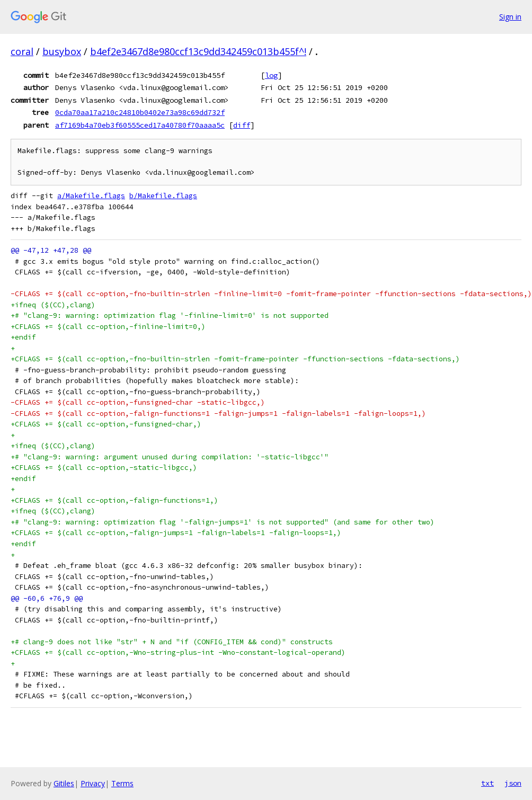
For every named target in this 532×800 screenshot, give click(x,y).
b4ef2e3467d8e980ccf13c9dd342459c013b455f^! (198, 51)
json (513, 783)
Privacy (93, 783)
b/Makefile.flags (163, 196)
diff (242, 125)
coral (22, 51)
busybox (62, 51)
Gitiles (64, 783)
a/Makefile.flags (91, 196)
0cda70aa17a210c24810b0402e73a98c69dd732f (140, 112)
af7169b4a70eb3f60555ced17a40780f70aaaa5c (140, 125)
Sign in (510, 17)
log (271, 75)
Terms (122, 783)
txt (487, 783)
